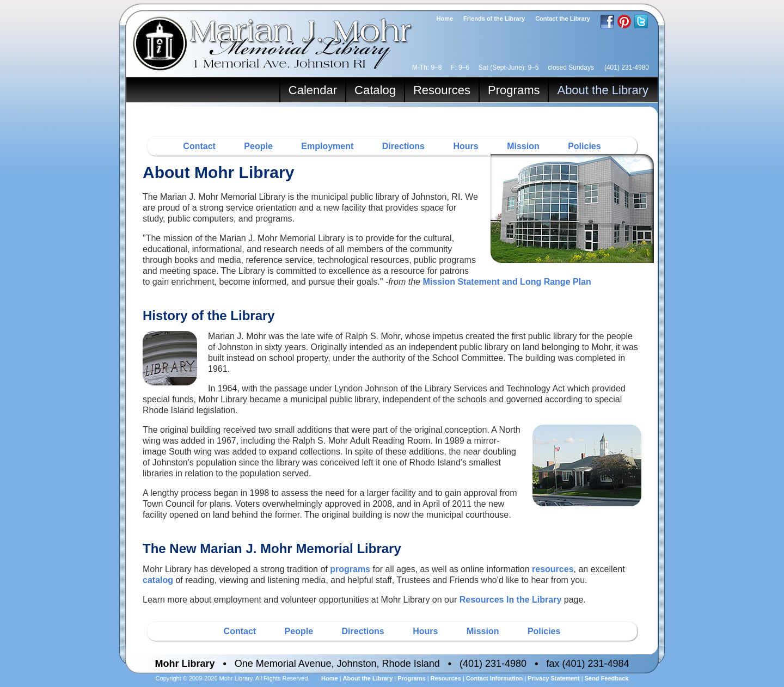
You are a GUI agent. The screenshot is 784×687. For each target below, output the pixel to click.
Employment (327, 146)
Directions (403, 146)
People (258, 146)
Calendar (313, 90)
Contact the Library (563, 19)
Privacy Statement (553, 678)
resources (553, 569)
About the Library (603, 90)
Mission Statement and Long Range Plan (507, 282)
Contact (199, 146)
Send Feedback (607, 678)
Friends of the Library (494, 19)
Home (445, 19)
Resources (442, 90)
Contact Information (495, 678)
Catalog (375, 90)
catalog (158, 580)
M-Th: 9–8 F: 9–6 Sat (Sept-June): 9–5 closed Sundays (503, 68)
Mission (523, 146)
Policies (584, 146)
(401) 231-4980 (627, 68)
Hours (465, 146)
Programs (514, 90)
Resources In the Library (511, 600)
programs (350, 569)
